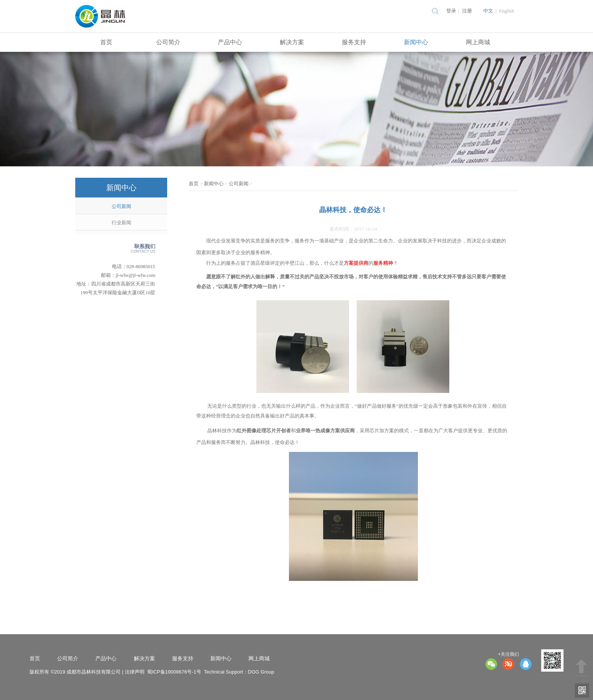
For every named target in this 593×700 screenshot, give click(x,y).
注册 (467, 11)
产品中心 (230, 42)
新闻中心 (416, 42)
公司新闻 (121, 206)
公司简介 (168, 42)
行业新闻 (121, 223)
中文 (488, 11)
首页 (106, 42)
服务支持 (354, 42)
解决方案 (292, 42)
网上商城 (478, 42)
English (506, 11)
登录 (451, 11)
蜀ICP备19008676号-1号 (174, 672)
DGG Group (261, 672)
